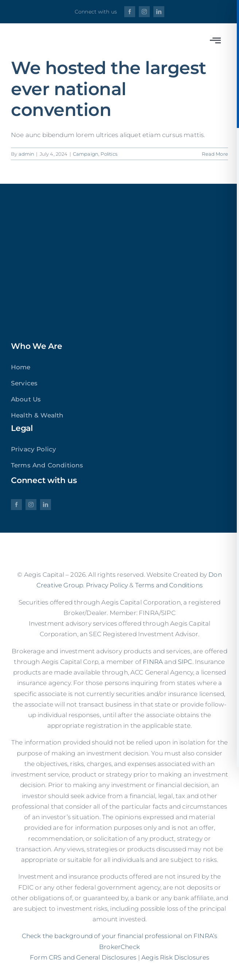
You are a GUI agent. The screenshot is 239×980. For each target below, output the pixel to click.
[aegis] (55, 35)
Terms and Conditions (169, 585)
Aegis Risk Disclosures (175, 957)
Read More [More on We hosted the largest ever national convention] (215, 154)
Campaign (86, 154)
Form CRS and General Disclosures (83, 957)
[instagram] (144, 12)
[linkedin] (159, 12)
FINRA (153, 662)
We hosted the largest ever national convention (109, 89)
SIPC (185, 662)
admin (27, 154)
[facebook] (130, 12)
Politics (109, 154)
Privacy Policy (107, 585)
